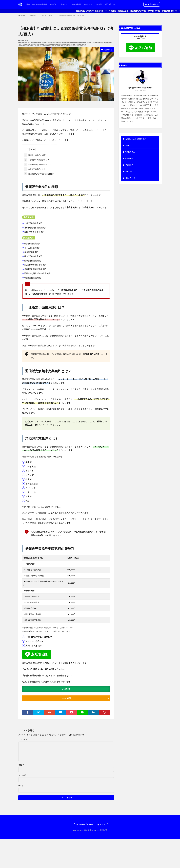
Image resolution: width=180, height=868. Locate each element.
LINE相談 (98, 4)
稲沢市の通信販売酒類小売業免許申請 (73, 45)
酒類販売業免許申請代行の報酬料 (39, 174)
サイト (21, 786)
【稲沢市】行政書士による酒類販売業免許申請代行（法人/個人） (62, 15)
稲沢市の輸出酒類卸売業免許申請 (48, 45)
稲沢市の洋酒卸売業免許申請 (97, 43)
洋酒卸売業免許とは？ (35, 169)
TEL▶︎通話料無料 (152, 4)
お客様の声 (88, 4)
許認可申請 (33, 15)
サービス (53, 4)
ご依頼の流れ (64, 4)
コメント (23, 739)
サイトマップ (101, 824)
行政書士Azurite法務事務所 (36, 4)
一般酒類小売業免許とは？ (37, 160)
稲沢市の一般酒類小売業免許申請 (53, 43)
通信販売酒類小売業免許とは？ (38, 164)
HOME (23, 15)
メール (22, 775)
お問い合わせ (110, 4)
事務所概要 (76, 4)
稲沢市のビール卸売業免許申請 (31, 43)
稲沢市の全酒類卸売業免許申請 (76, 43)
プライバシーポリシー (83, 824)
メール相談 (66, 698)
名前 (21, 765)
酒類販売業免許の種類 (35, 155)
